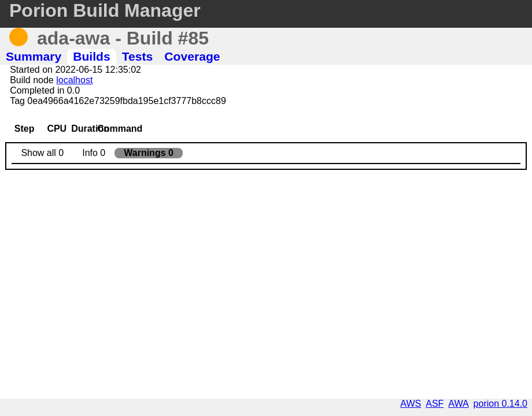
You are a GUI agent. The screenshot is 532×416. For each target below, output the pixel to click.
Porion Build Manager (105, 10)
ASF (435, 404)
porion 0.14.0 (500, 404)
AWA (458, 404)
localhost (74, 80)
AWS (411, 404)
